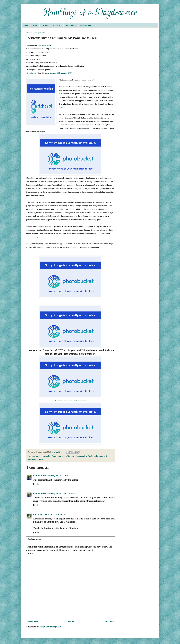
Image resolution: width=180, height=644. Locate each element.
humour (100, 456)
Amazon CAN (66, 73)
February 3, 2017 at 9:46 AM (52, 514)
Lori (35, 514)
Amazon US (54, 73)
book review (82, 456)
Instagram (58, 401)
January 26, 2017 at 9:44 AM (61, 476)
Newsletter (57, 25)
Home (26, 25)
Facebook (65, 401)
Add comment (34, 539)
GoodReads (32, 73)
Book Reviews (71, 25)
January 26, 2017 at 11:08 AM (61, 493)
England (92, 456)
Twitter (70, 401)
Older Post (109, 621)
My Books (45, 25)
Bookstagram (85, 25)
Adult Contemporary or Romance (61, 456)
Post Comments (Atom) (51, 627)
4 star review (40, 456)
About (35, 25)
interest (84, 401)
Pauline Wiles (46, 45)
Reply (36, 484)
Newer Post (33, 621)
